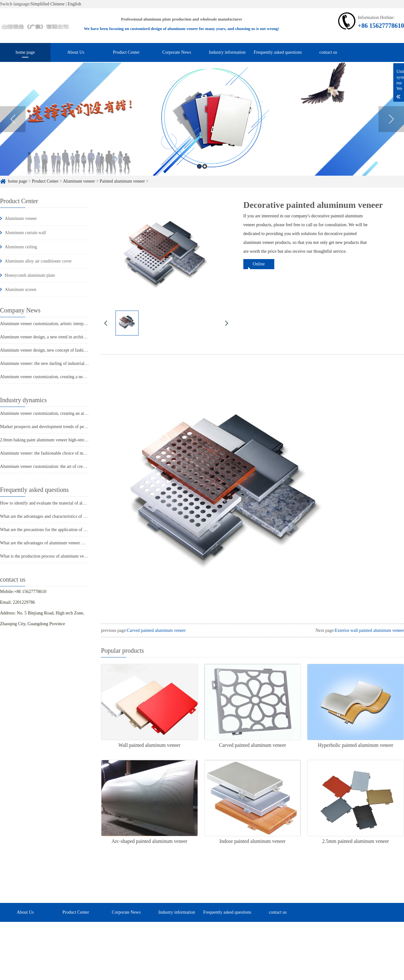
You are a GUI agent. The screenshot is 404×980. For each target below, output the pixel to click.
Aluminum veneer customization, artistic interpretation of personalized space (68, 324)
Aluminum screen (21, 290)
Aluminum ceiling (21, 247)
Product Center (126, 52)
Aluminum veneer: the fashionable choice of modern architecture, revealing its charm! (76, 453)
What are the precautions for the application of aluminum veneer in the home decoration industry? (87, 530)
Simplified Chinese (48, 4)
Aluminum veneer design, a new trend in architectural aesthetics (57, 337)
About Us (76, 52)
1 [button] (199, 173)
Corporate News (177, 52)
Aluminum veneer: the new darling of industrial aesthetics (51, 363)
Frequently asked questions (278, 52)
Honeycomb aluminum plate (30, 275)
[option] (202, 126)
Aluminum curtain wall (25, 233)
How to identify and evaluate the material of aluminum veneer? (56, 503)
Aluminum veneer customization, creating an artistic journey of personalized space (73, 413)
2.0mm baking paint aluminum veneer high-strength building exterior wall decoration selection (84, 440)
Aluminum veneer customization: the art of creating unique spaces (59, 466)
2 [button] (205, 173)
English (74, 4)
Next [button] (391, 126)
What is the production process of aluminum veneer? (47, 556)
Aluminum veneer (21, 218)
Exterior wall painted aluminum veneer (369, 630)
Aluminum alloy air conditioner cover (38, 261)
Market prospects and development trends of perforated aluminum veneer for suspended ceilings (85, 427)
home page (25, 52)
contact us (328, 52)
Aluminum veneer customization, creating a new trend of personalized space (68, 377)
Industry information (227, 52)
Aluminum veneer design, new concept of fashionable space (53, 350)
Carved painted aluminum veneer (156, 630)
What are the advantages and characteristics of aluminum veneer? (58, 516)
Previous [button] (13, 126)
